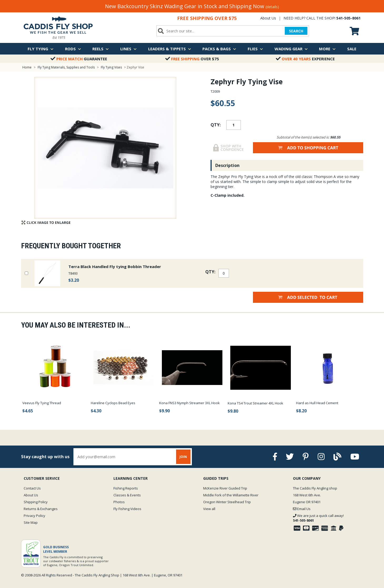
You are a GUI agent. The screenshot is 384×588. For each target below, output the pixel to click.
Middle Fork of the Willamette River (231, 495)
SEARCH (296, 31)
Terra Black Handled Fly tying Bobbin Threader (115, 266)
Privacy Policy (34, 516)
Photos (119, 502)
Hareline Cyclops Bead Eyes (113, 403)
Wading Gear (291, 49)
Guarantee (79, 59)
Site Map (31, 522)
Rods (73, 49)
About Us (268, 18)
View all (209, 509)
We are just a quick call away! (318, 518)
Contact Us (32, 488)
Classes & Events (127, 495)
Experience (305, 59)
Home (27, 67)
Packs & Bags (219, 49)
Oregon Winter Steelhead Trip (227, 502)
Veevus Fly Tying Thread (42, 403)
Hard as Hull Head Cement (317, 403)
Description (227, 165)
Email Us (302, 509)
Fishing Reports (126, 488)
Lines (128, 49)
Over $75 (192, 59)
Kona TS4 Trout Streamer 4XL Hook (255, 403)
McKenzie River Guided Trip (225, 488)
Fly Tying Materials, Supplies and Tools (66, 67)
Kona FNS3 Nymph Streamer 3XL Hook (189, 403)
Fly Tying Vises (112, 67)
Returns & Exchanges (41, 509)
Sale (352, 49)
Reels (101, 49)
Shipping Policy (36, 502)
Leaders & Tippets (170, 49)
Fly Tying (41, 49)
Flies (255, 49)
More (327, 49)
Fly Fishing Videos (127, 509)
